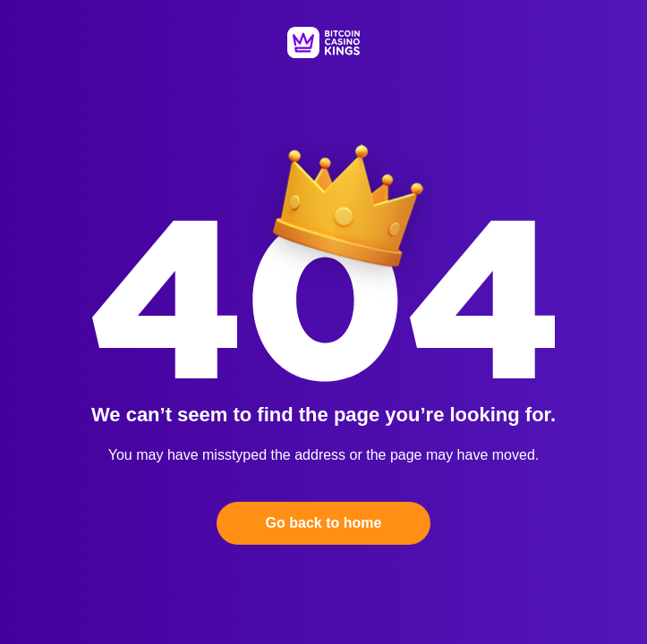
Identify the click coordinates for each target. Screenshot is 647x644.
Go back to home (324, 523)
